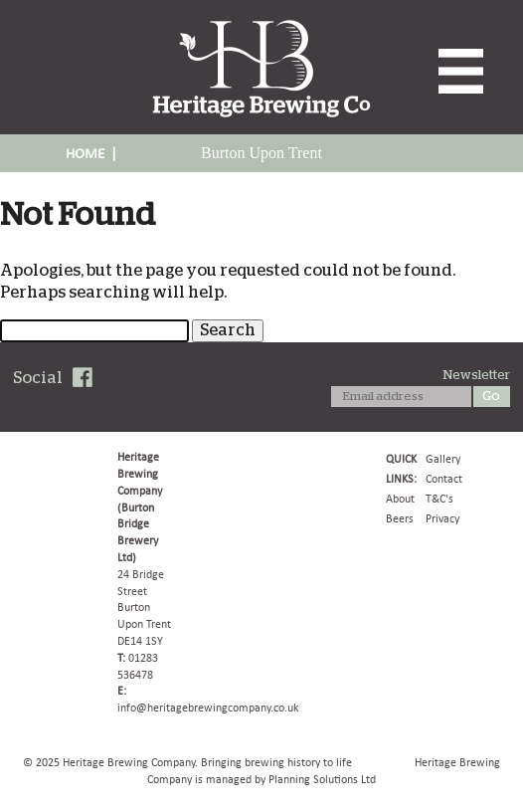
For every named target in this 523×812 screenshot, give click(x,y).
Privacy (442, 518)
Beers (400, 518)
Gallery (443, 459)
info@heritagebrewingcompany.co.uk (208, 708)
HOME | (91, 153)
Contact (444, 479)
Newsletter (477, 376)
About (400, 499)
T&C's (439, 499)
